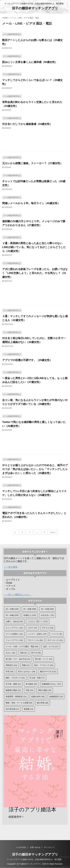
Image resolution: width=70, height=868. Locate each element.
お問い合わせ (35, 847)
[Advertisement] (35, 142)
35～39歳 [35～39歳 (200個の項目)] (12, 615)
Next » (53, 532)
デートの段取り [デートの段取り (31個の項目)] (14, 634)
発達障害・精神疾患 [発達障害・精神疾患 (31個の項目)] (16, 697)
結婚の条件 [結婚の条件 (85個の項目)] (38, 697)
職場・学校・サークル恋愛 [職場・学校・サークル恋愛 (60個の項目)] (19, 703)
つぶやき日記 (21, 847)
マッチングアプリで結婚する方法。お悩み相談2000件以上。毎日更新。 (35, 860)
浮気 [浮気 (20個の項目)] (29, 690)
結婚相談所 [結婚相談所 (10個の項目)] (56, 697)
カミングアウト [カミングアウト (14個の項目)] (14, 628)
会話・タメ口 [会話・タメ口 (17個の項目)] (51, 646)
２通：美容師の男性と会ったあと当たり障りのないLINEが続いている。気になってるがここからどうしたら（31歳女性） (34, 247)
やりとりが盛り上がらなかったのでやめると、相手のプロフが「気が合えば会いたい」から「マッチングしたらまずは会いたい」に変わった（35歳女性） (35, 469)
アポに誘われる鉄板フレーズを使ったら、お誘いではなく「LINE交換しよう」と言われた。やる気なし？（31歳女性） (35, 273)
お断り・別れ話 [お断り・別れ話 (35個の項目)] (14, 621)
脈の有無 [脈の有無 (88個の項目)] (43, 703)
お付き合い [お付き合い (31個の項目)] (47, 615)
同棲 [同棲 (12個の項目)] (26, 665)
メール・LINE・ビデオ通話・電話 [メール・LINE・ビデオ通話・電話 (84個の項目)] (22, 646)
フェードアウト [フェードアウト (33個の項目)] (14, 640)
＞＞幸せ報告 (11, 567)
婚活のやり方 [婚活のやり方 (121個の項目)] (48, 672)
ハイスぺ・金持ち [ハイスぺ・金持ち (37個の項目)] (37, 634)
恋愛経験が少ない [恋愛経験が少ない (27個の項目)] (51, 684)
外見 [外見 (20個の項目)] (10, 672)
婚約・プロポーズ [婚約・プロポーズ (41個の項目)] (15, 678)
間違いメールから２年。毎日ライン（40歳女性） (31, 203)
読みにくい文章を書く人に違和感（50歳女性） (30, 62)
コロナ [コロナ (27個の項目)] (32, 628)
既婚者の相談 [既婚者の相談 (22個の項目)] (13, 690)
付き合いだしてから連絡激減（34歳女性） (27, 124)
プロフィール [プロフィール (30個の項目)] (35, 640)
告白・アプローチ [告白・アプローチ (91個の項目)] (44, 665)
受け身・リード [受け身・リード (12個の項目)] (44, 659)
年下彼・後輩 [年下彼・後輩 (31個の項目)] (13, 684)
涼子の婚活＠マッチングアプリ (35, 8)
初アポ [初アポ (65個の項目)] (36, 653)
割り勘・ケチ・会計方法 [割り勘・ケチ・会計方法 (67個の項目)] (18, 659)
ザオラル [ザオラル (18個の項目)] (48, 628)
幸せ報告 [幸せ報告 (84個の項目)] (31, 684)
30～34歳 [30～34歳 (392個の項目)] (48, 609)
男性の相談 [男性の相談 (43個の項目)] (45, 690)
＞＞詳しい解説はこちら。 (18, 595)
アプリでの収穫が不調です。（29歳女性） (27, 360)
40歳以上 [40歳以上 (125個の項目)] (30, 615)
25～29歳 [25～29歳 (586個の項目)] (30, 609)
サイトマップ (49, 847)
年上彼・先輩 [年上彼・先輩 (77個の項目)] (37, 678)
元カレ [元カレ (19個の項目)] (10, 653)
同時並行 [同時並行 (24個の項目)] (11, 665)
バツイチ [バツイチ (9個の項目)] (56, 634)
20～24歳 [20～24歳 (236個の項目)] (12, 609)
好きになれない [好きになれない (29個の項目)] (27, 672)
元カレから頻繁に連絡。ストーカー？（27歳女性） (32, 163)
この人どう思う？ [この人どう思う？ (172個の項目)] (38, 621)
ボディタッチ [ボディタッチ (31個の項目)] (55, 640)
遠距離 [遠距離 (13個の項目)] (29, 709)
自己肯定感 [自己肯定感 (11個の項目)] (12, 709)
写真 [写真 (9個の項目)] (23, 653)
